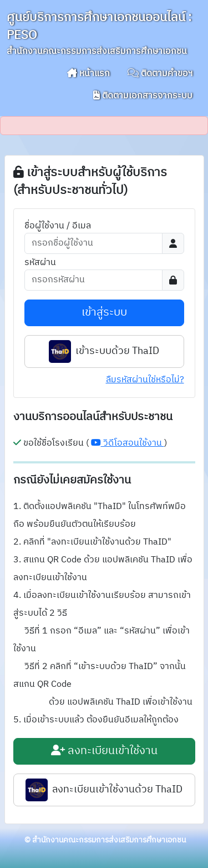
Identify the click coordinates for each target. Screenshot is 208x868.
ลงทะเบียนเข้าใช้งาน (104, 751)
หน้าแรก (88, 74)
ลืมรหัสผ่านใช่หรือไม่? (145, 380)
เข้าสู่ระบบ (104, 313)
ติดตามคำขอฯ (160, 74)
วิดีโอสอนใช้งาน (128, 443)
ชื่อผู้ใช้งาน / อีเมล (58, 226)
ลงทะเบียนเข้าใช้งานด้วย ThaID (104, 790)
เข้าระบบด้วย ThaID (104, 351)
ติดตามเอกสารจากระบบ (143, 96)
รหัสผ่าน (40, 263)
